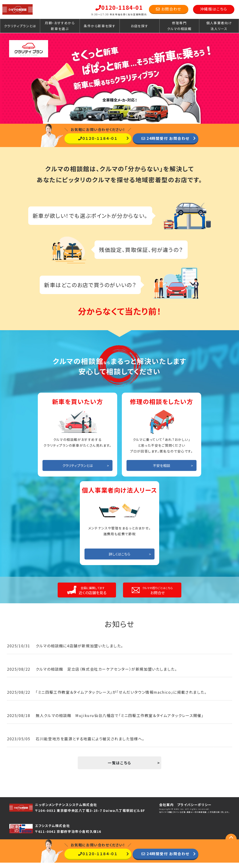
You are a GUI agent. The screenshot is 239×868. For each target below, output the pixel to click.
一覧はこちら (120, 768)
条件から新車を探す (100, 26)
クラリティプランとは (20, 26)
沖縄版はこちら (214, 9)
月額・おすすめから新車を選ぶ (60, 26)
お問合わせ (169, 9)
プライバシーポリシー (194, 810)
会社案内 (166, 810)
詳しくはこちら (119, 559)
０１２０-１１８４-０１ (97, 138)
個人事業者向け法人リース (219, 26)
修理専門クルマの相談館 (179, 26)
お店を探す (139, 26)
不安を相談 (162, 471)
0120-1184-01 (119, 7)
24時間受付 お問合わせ (165, 138)
